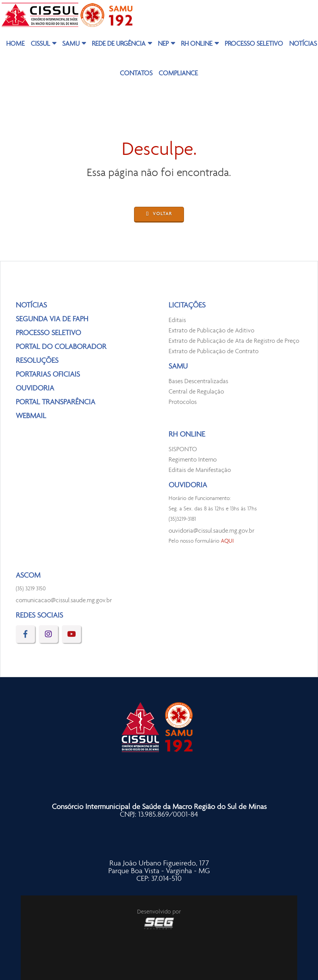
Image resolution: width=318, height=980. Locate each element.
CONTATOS (136, 74)
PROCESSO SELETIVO (254, 44)
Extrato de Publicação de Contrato (214, 351)
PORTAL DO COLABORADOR (61, 347)
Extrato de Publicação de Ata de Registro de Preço (234, 341)
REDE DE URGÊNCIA (119, 44)
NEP (163, 44)
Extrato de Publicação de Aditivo (211, 331)
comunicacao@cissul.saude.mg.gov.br (64, 600)
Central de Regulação (196, 392)
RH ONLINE (197, 44)
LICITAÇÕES (187, 306)
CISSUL (40, 44)
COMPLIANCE (178, 74)
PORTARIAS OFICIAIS (48, 375)
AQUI (227, 541)
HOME (15, 44)
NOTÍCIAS (31, 306)
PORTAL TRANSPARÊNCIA (55, 402)
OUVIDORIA (35, 389)
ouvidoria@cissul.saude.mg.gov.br (211, 531)
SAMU (71, 44)
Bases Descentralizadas (198, 381)
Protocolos (183, 402)
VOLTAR (159, 215)
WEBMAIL (31, 416)
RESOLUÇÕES (37, 361)
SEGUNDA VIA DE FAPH (52, 319)
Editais (177, 320)
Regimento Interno (193, 460)
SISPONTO (183, 449)
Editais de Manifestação (200, 470)
